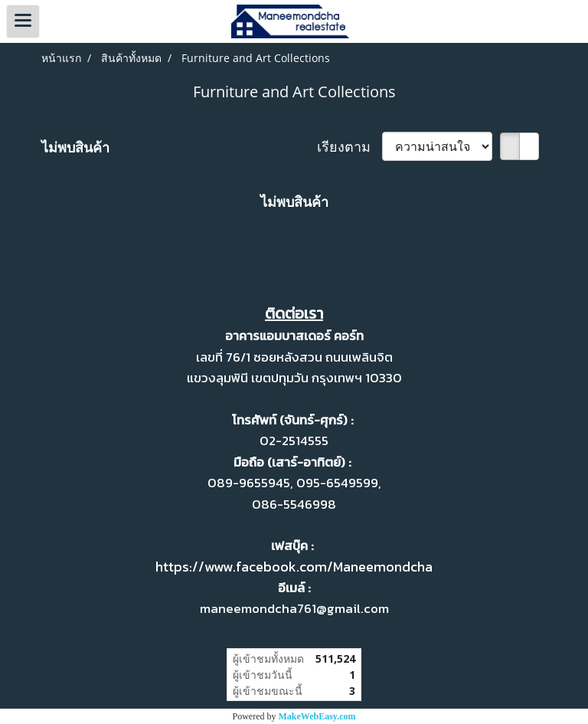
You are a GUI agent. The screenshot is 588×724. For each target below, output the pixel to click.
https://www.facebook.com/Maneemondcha (294, 567)
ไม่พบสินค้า (75, 147)
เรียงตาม (350, 146)
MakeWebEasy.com (317, 716)
